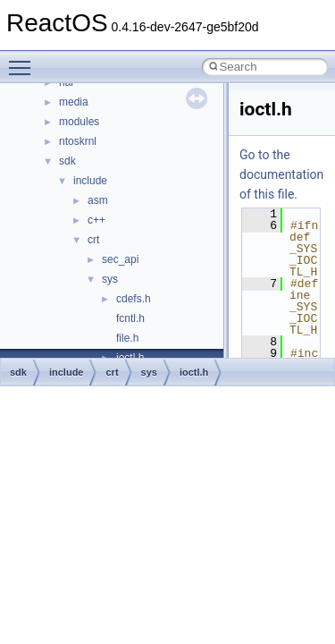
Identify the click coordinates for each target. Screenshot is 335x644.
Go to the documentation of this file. (281, 174)
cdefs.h (134, 299)
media (74, 102)
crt (93, 240)
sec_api (120, 259)
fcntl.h (130, 318)
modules (79, 122)
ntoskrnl (78, 141)
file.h (127, 338)
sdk (67, 161)
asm (98, 200)
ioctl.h (194, 372)
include (90, 181)
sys (110, 279)
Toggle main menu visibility (24, 60)
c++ (96, 220)
